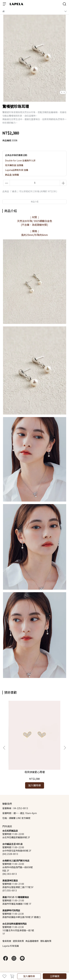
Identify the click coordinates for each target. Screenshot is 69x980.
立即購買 (55, 976)
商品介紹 (35, 202)
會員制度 (7, 941)
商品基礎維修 (32, 941)
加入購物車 (29, 976)
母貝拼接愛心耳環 (35, 772)
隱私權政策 (46, 941)
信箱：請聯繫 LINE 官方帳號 (16, 818)
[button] (65, 748)
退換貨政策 (18, 941)
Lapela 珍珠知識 (11, 946)
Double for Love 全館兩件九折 (20, 161)
